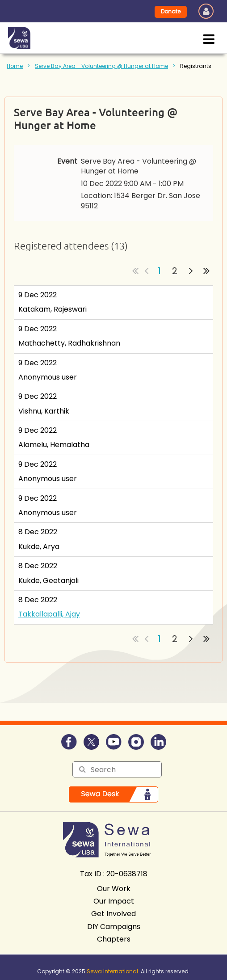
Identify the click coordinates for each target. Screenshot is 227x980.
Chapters (114, 939)
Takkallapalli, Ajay (49, 614)
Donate (171, 11)
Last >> (206, 271)
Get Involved (113, 914)
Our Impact (114, 901)
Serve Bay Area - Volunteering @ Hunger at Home (101, 66)
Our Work (114, 889)
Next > (191, 271)
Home (15, 66)
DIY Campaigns (114, 927)
